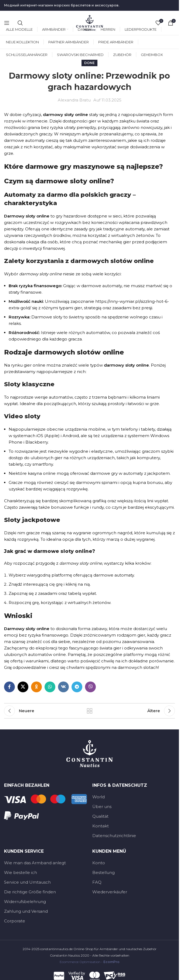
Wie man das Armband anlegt (35, 863)
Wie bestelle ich (21, 872)
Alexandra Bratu (74, 100)
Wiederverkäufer (110, 892)
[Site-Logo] (90, 22)
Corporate (15, 921)
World (99, 797)
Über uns (102, 807)
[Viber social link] (90, 687)
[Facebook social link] (9, 687)
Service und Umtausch (27, 882)
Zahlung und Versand (26, 911)
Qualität (100, 816)
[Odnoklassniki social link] (36, 687)
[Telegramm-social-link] (77, 687)
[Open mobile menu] (7, 23)
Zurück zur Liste (90, 711)
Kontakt (101, 826)
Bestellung (103, 872)
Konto (99, 863)
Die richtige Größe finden (30, 892)
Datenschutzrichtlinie (114, 836)
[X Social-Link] (23, 687)
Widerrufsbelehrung (25, 902)
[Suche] (20, 23)
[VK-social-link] (63, 687)
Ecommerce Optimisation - (90, 962)
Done (89, 63)
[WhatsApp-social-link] (50, 687)
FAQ (97, 882)
